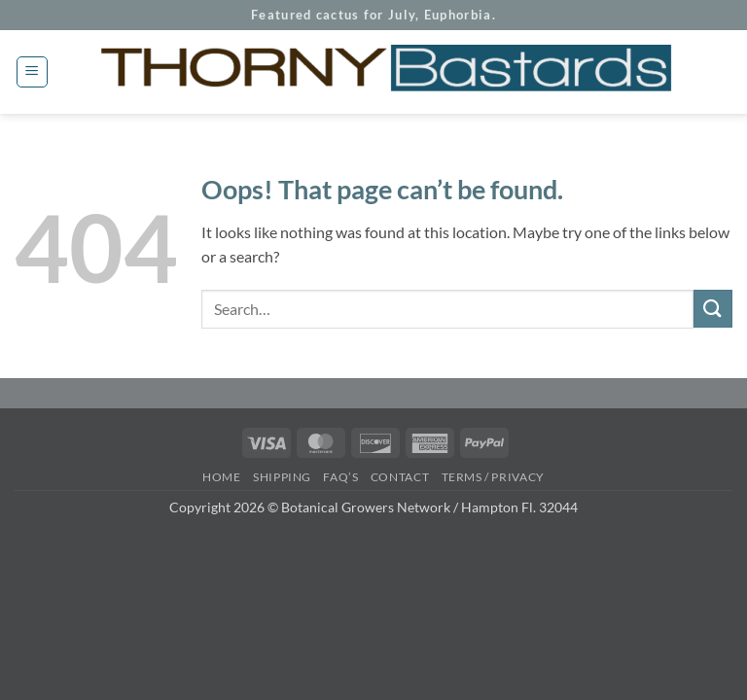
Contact (400, 477)
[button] (32, 72)
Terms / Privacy (493, 477)
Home (221, 477)
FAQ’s (340, 477)
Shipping (282, 477)
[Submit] (713, 309)
